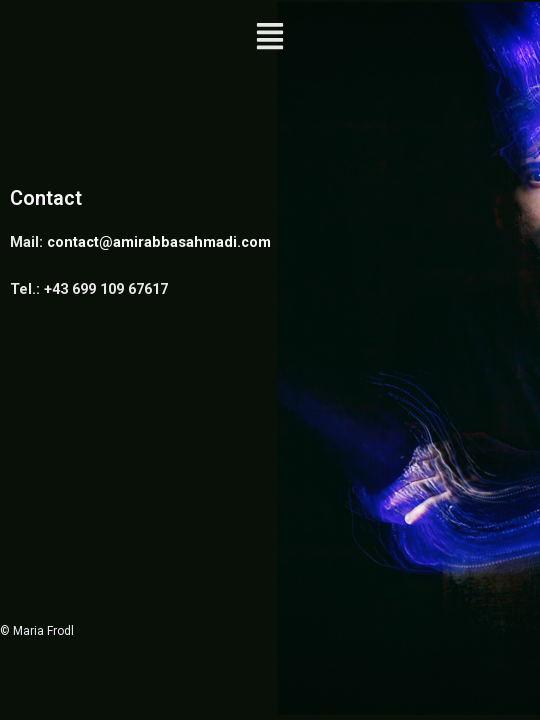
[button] (270, 38)
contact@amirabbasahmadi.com (159, 242)
